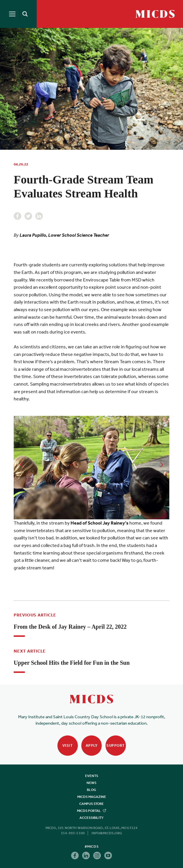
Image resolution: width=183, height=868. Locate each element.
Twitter (28, 216)
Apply (92, 745)
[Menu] (12, 14)
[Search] (24, 14)
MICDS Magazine (92, 797)
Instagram (97, 855)
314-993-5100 (73, 833)
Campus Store (91, 804)
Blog (91, 790)
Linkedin (39, 216)
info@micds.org (107, 833)
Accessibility (91, 818)
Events (92, 776)
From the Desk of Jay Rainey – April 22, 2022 (70, 627)
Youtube (108, 855)
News (91, 783)
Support (116, 745)
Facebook (17, 216)
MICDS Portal (91, 811)
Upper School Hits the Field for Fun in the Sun (72, 663)
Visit (68, 745)
